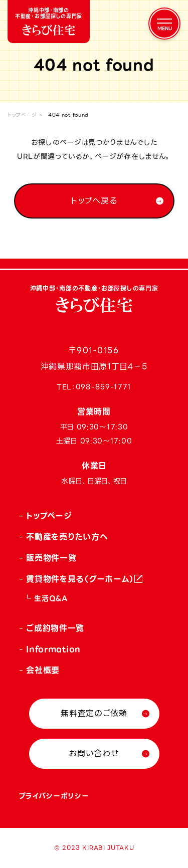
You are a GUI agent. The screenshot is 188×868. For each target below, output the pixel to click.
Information (53, 649)
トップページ (22, 115)
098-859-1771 (104, 387)
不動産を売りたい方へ (67, 537)
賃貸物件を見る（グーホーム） (80, 579)
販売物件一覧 (51, 558)
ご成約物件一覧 (55, 628)
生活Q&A (51, 598)
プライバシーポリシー (54, 796)
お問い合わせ (94, 753)
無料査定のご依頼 (94, 713)
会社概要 (43, 670)
